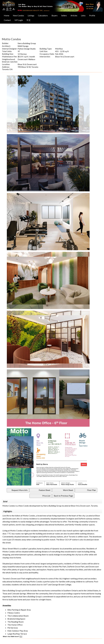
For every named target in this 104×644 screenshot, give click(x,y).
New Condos (18, 15)
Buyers (55, 15)
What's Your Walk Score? (13, 637)
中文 (29, 20)
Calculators (43, 15)
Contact (7, 20)
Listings (31, 15)
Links (83, 15)
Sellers (64, 15)
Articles (74, 15)
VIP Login (19, 20)
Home (7, 15)
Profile (92, 15)
